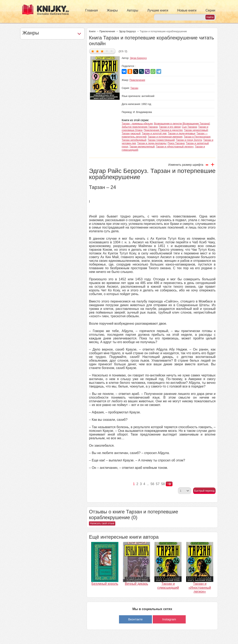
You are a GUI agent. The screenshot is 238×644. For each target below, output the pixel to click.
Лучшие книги (158, 10)
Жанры (112, 10)
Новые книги (187, 10)
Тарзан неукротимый (196, 130)
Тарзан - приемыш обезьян (137, 124)
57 (158, 484)
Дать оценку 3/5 (102, 51)
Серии (210, 10)
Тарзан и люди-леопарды (152, 143)
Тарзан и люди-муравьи (181, 133)
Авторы (132, 10)
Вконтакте (135, 619)
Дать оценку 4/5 (107, 51)
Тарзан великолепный (142, 147)
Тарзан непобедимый (134, 140)
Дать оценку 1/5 (93, 51)
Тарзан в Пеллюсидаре (197, 137)
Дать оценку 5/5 (112, 51)
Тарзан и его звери (170, 127)
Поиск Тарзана (176, 143)
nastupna (169, 484)
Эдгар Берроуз (127, 31)
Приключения (107, 31)
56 (152, 484)
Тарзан (134, 88)
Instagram (169, 619)
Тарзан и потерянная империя (165, 137)
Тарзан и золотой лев (154, 133)
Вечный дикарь (136, 584)
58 (163, 484)
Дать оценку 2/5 (97, 51)
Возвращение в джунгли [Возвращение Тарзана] (182, 124)
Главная (92, 10)
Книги (92, 31)
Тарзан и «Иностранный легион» (175, 147)
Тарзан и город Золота (189, 140)
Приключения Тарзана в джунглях (163, 130)
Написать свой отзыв (102, 523)
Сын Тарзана (189, 127)
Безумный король (105, 584)
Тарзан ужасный (131, 133)
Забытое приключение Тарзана (140, 127)
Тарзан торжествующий (161, 140)
